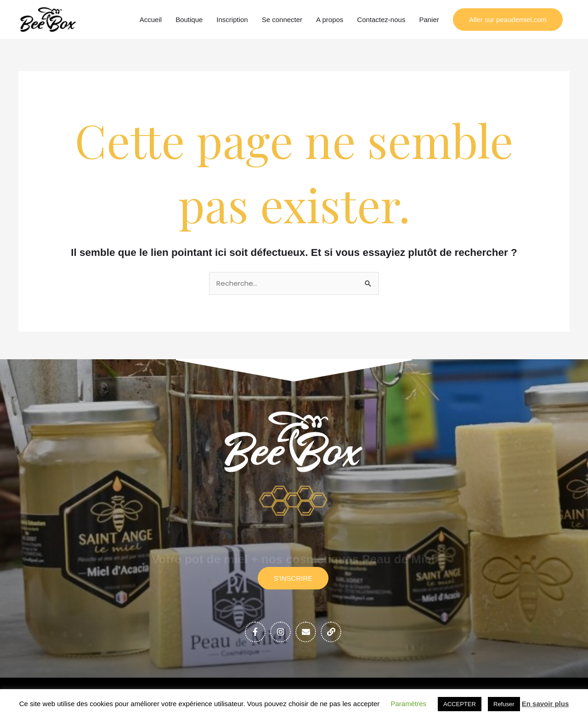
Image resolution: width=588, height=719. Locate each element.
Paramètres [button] (409, 704)
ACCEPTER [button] (460, 704)
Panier (429, 20)
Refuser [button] (504, 704)
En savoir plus (546, 704)
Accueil (151, 20)
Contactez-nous (381, 20)
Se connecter (282, 20)
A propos (330, 20)
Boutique (189, 20)
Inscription (232, 20)
